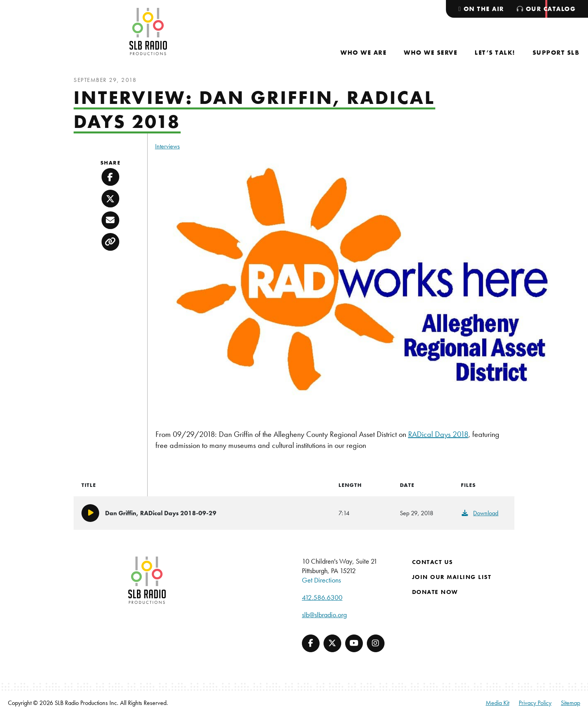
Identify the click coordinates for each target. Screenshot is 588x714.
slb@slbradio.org (324, 615)
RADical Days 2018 (438, 434)
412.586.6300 (322, 597)
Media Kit (497, 703)
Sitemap (570, 703)
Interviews (167, 146)
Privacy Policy (535, 703)
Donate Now (435, 592)
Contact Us (433, 562)
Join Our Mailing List (452, 577)
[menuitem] (363, 53)
